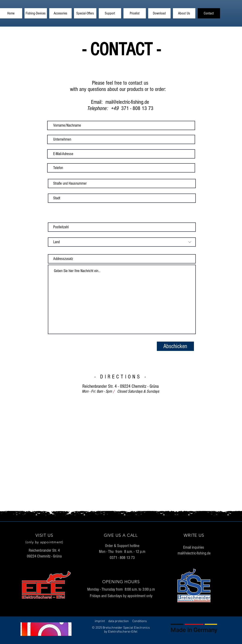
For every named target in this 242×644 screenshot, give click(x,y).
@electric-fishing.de (131, 102)
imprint (100, 621)
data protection (119, 621)
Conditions (140, 621)
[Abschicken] (175, 346)
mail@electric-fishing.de (194, 553)
